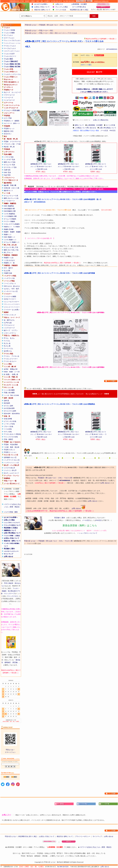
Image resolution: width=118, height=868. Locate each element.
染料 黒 (6, 401)
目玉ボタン (8, 134)
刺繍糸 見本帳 (9, 229)
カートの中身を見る (79, 7)
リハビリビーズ (9, 100)
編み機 (6, 185)
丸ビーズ (7, 92)
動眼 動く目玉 (9, 131)
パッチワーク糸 (9, 278)
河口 (52, 31)
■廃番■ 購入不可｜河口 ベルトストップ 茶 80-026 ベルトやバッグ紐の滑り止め (68, 167)
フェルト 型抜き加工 (11, 61)
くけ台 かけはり (9, 260)
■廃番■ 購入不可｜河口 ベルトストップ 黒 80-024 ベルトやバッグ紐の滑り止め (41, 167)
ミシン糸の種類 (9, 390)
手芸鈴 (6, 141)
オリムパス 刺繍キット (12, 242)
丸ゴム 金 (7, 343)
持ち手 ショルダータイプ (11, 473)
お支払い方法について (42, 7)
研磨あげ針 (14, 369)
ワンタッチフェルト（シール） (12, 43)
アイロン (7, 356)
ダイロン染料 (9, 406)
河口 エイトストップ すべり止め (66, 33)
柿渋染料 (7, 403)
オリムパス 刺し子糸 (11, 247)
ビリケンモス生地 (10, 421)
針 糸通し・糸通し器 (11, 374)
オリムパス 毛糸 (9, 165)
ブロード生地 (9, 426)
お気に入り (59, 4)
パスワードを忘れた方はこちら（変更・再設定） (96, 847)
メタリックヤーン (10, 333)
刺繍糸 (4, 591)
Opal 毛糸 (7, 175)
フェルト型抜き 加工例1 (12, 64)
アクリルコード (9, 325)
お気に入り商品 (9, 520)
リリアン (15, 330)
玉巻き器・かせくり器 (12, 188)
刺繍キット (8, 234)
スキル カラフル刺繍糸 (12, 224)
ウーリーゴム (9, 348)
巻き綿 (17, 447)
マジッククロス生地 (11, 437)
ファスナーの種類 (10, 296)
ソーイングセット (10, 283)
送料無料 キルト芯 (10, 457)
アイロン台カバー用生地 (12, 434)
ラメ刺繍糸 (16, 227)
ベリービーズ (9, 97)
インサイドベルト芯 (11, 291)
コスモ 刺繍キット (10, 240)
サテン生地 (8, 432)
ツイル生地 (8, 429)
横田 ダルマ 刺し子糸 (11, 250)
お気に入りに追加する (81, 120)
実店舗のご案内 (9, 549)
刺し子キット (9, 252)
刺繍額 (18, 232)
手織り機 (13, 185)
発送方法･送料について (42, 10)
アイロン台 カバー (10, 361)
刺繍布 (6, 232)
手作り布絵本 (9, 583)
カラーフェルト (9, 38)
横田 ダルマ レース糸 (11, 198)
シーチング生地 (9, 424)
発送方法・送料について (12, 541)
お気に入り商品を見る (101, 120)
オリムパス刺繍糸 (10, 219)
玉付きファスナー (10, 299)
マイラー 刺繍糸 (9, 221)
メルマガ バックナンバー (11, 551)
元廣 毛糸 (7, 170)
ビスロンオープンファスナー (12, 307)
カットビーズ (16, 92)
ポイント (109, 9)
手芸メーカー (44, 31)
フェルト (16, 588)
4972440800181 (112, 49)
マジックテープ (9, 593)
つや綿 (6, 447)
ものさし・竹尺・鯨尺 (12, 289)
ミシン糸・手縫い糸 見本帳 (11, 395)
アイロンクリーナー (11, 359)
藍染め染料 (7, 414)
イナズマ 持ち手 (9, 468)
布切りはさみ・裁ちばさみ (12, 286)
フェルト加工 (9, 59)
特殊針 (6, 372)
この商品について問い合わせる (85, 128)
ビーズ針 (17, 372)
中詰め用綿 (14, 444)
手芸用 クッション (10, 452)
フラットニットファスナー (12, 304)
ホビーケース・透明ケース (12, 123)
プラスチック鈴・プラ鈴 (12, 144)
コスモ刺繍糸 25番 (10, 216)
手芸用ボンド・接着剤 (12, 121)
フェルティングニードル (12, 74)
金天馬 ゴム (8, 351)
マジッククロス (12, 596)
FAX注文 (113, 130)
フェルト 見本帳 (9, 30)
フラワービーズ (9, 95)
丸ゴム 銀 (7, 346)
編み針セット (9, 190)
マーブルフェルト (10, 48)
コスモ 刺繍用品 (9, 214)
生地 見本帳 (8, 419)
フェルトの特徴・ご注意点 (12, 536)
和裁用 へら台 (9, 258)
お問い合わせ (9, 556)
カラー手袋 (8, 118)
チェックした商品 (62, 7)
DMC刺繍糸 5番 (9, 209)
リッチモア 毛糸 (9, 159)
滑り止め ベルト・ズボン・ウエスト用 (59, 478)
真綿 (12, 447)
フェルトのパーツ (10, 56)
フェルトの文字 (9, 54)
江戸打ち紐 (8, 323)
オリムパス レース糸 (11, 196)
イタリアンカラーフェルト (12, 51)
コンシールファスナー (12, 302)
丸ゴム (12, 338)
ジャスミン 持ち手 (10, 470)
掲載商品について (10, 530)
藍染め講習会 (16, 414)
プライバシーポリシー (83, 836)
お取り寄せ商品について (12, 533)
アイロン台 (15, 356)
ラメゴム (7, 341)
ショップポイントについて (12, 523)
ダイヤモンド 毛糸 (10, 167)
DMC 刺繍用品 (9, 206)
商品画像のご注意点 (11, 528)
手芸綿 (6, 444)
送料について (79, 125)
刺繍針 (11, 372)
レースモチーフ (9, 201)
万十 (5, 268)
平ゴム (6, 338)
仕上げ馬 (7, 271)
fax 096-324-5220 (63, 867)
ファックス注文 (61, 10)
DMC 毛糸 (7, 172)
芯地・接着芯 (9, 439)
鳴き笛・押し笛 (9, 147)
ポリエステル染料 (10, 411)
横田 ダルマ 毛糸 (10, 162)
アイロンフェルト (10, 46)
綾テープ (7, 330)
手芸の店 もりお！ (31, 31)
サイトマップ (9, 554)
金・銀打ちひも (9, 320)
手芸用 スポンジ (9, 450)
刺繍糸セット (8, 227)
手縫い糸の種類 (9, 393)
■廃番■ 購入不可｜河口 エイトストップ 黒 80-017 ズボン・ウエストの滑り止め (96, 167)
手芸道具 (41, 478)
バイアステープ (9, 328)
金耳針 (6, 369)
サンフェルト (9, 35)
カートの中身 (111, 125)
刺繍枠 (12, 232)
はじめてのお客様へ (41, 4)
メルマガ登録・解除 (11, 512)
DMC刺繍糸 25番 (10, 211)
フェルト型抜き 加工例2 (12, 67)
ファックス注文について (12, 525)
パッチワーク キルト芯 (12, 460)
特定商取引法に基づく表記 (79, 10)
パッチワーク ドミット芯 (11, 463)
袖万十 (11, 268)
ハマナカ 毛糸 (9, 157)
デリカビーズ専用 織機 (12, 110)
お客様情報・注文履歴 (79, 4)
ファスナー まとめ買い (12, 310)
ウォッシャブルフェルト (12, 40)
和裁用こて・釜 (9, 263)
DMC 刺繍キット (10, 237)
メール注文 (104, 130)
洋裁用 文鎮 (8, 273)
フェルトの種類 (9, 33)
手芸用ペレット (9, 129)
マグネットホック (10, 315)
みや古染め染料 (9, 408)
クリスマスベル (15, 141)
